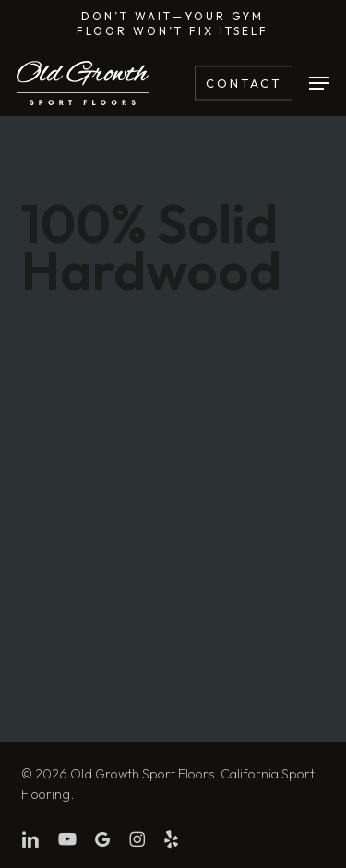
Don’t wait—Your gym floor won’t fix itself (173, 24)
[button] (319, 83)
